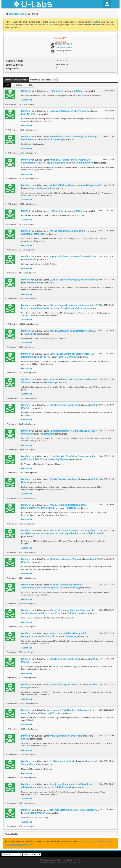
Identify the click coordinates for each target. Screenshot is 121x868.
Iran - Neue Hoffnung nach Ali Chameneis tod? (73, 810)
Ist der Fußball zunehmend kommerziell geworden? (75, 185)
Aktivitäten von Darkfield (16, 80)
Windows (36, 283)
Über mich (35, 80)
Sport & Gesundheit (41, 188)
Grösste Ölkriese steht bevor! (64, 405)
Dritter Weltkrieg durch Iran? (64, 685)
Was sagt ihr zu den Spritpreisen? (66, 736)
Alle (7, 85)
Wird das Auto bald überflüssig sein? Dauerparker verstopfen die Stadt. (54, 506)
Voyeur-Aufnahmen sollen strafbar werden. (71, 256)
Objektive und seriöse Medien (65, 559)
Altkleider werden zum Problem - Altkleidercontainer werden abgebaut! (52, 586)
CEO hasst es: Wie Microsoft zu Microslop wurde (74, 280)
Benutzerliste (17, 14)
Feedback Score (49, 80)
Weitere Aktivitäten (12, 834)
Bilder (31, 85)
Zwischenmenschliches (33, 234)
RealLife (32, 259)
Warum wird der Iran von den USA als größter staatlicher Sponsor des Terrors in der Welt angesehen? (58, 532)
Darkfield (19, 85)
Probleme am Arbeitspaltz (63, 761)
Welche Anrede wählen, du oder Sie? (68, 231)
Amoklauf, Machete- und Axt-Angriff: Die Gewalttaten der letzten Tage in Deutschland (56, 161)
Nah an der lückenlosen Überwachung (69, 111)
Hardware (49, 382)
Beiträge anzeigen (61, 44)
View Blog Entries (61, 51)
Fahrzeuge (71, 508)
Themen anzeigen (62, 47)
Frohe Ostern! (57, 91)
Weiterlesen (27, 100)
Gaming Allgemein (60, 459)
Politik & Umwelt (52, 140)
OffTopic (78, 91)
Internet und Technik (50, 713)
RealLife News (28, 114)
